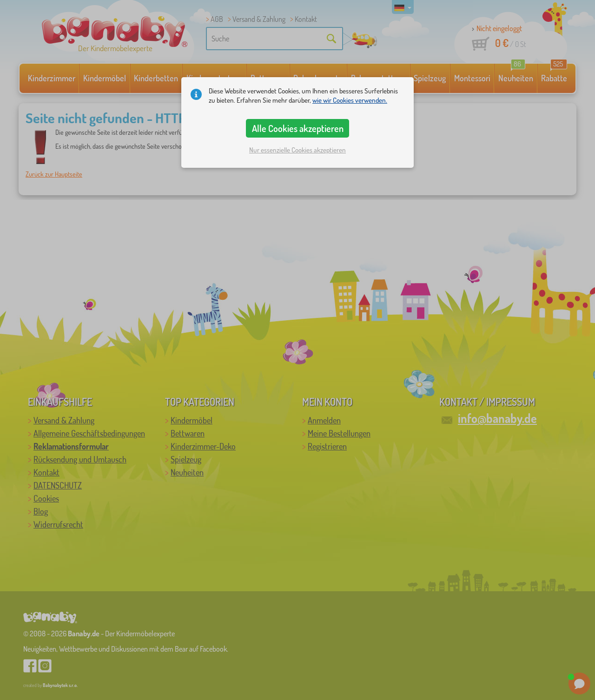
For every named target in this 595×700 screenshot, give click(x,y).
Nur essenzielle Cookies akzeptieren (297, 150)
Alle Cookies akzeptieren (298, 128)
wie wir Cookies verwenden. (350, 100)
